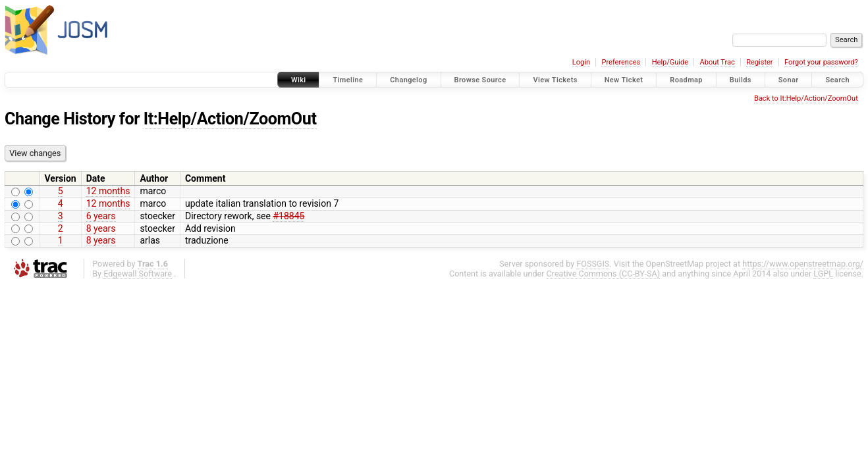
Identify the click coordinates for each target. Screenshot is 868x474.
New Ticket (624, 80)
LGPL (823, 274)
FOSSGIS (593, 264)
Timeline (348, 80)
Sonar (789, 80)
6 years (101, 216)
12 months (108, 191)
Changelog (408, 80)
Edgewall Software (138, 274)
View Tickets (555, 80)
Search (837, 80)
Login (581, 62)
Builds (741, 80)
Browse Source (480, 80)
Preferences (621, 62)
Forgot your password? (821, 62)
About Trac (718, 62)
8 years (101, 228)
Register (759, 62)
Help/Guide (670, 62)
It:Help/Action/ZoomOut (230, 119)
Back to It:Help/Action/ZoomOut (806, 98)
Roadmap (686, 80)
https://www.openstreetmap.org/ (803, 264)
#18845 (288, 216)
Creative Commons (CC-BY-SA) (604, 274)
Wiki (299, 80)
